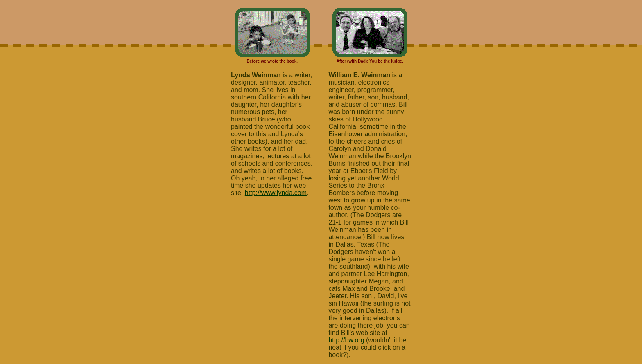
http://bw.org (346, 340)
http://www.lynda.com (276, 193)
